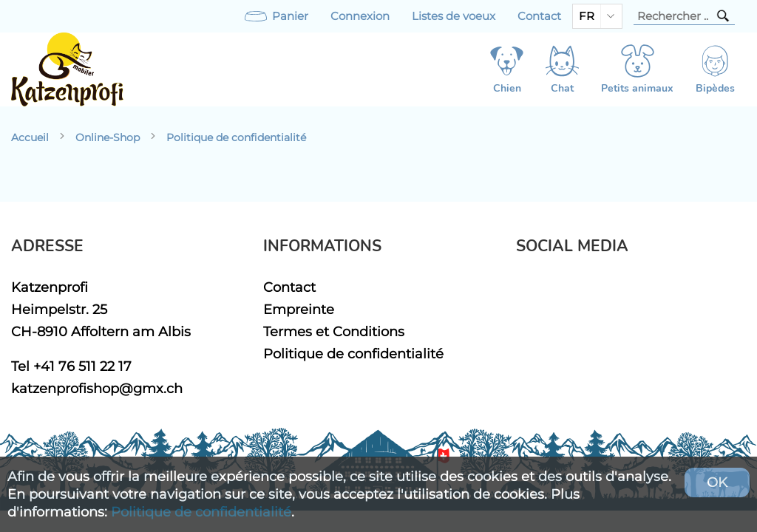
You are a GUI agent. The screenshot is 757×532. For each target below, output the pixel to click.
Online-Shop (108, 137)
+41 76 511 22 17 (82, 366)
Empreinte (299, 309)
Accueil (30, 137)
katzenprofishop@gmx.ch (97, 388)
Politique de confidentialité (236, 137)
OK (717, 482)
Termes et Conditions (334, 331)
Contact (539, 16)
